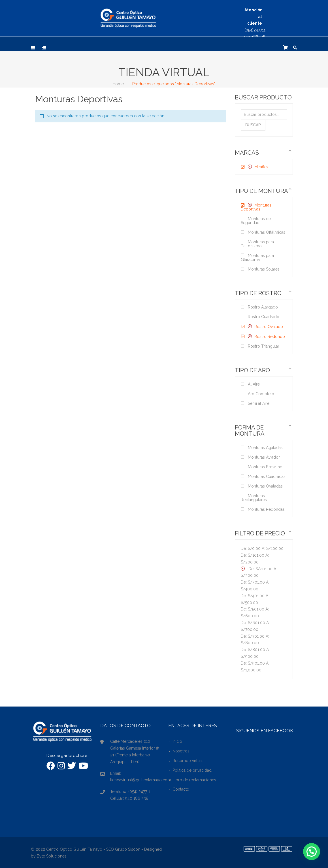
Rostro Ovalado (269, 327)
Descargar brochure (67, 756)
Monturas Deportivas (256, 207)
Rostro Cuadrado (264, 317)
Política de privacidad (192, 770)
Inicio (177, 741)
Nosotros (181, 751)
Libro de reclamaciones (194, 780)
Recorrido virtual (188, 761)
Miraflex (261, 167)
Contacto (181, 789)
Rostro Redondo (270, 337)
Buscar (253, 125)
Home (118, 84)
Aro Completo (261, 394)
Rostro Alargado (263, 307)
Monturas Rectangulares (254, 498)
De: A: (262, 548)
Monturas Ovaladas (265, 486)
